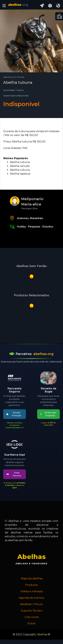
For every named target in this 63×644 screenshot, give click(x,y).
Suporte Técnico (32, 611)
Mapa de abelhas (32, 578)
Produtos (31, 585)
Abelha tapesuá (20, 174)
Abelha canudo (20, 166)
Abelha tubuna (20, 162)
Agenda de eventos (31, 598)
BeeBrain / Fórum (32, 604)
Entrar (32, 624)
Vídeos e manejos (32, 591)
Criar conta (32, 617)
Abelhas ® (44, 634)
